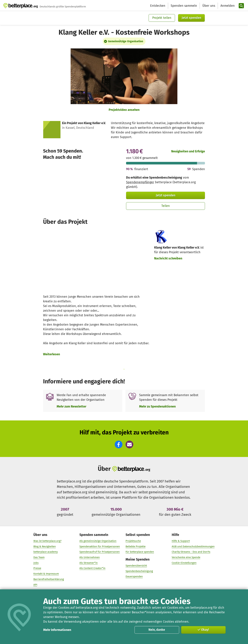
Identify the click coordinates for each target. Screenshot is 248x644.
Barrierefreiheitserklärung (49, 579)
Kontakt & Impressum (46, 574)
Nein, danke (157, 630)
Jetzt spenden (191, 18)
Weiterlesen (51, 354)
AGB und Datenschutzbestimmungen (193, 546)
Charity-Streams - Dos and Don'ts (191, 552)
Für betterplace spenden (140, 552)
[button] (119, 444)
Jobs (36, 563)
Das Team (39, 557)
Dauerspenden (134, 577)
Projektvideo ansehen (124, 110)
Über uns (209, 6)
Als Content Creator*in (92, 568)
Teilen (166, 206)
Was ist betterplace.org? (47, 541)
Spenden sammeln (184, 6)
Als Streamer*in (89, 563)
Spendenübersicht (136, 566)
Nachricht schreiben (168, 258)
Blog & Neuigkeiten (45, 546)
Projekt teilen (162, 18)
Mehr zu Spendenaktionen (157, 406)
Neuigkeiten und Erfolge (188, 151)
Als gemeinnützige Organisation (98, 541)
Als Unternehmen (90, 557)
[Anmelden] (227, 6)
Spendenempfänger (140, 182)
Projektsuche (133, 541)
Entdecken (158, 6)
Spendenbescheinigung (139, 571)
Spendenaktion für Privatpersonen (100, 546)
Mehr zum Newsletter (71, 406)
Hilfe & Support (181, 541)
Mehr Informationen (57, 630)
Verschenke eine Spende (186, 557)
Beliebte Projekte (136, 546)
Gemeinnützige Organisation (126, 41)
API (35, 585)
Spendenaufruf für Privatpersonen (100, 552)
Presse (37, 568)
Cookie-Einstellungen (184, 563)
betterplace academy (46, 552)
